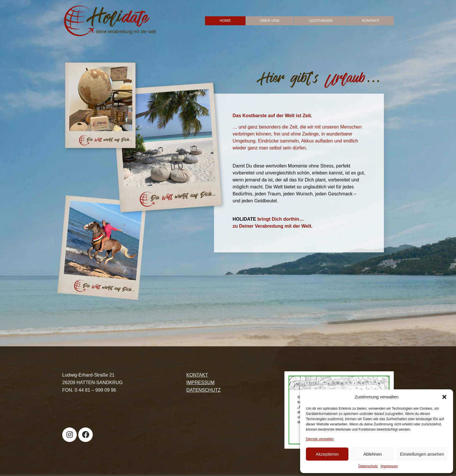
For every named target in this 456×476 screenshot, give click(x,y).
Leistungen (321, 20)
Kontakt (371, 20)
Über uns (270, 20)
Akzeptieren (327, 454)
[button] (444, 397)
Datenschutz (368, 466)
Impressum (389, 466)
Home (225, 20)
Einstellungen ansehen (422, 454)
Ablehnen (372, 454)
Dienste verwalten (320, 439)
